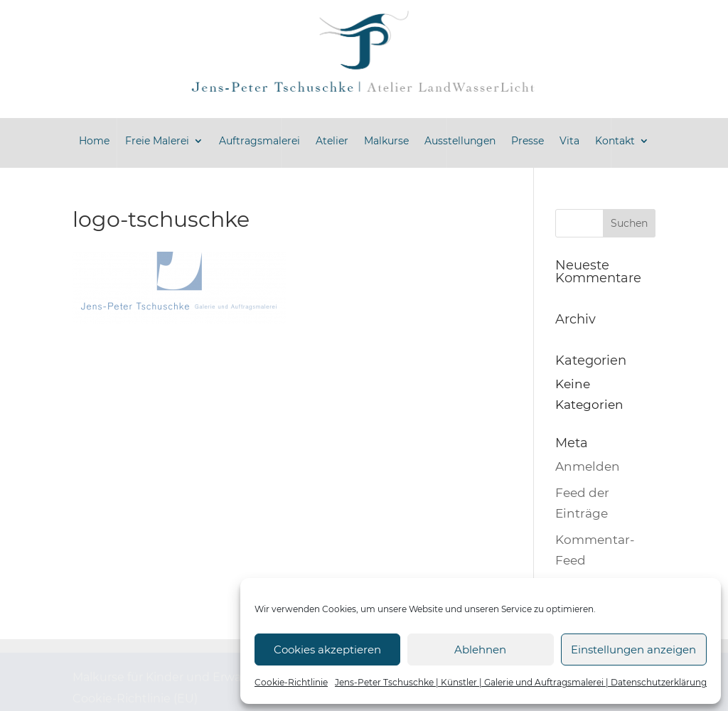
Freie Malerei (157, 141)
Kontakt (615, 141)
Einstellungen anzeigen (633, 649)
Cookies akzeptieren (327, 649)
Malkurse (386, 141)
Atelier (332, 141)
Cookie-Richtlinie (291, 682)
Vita (569, 141)
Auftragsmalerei (259, 141)
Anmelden (588, 466)
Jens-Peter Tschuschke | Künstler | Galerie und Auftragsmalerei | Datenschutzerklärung (521, 682)
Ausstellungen (460, 141)
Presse (528, 141)
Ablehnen (480, 649)
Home (94, 141)
